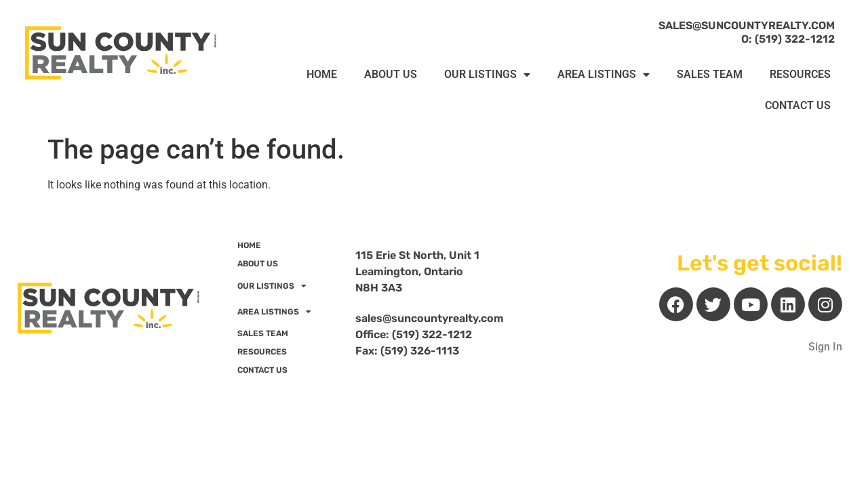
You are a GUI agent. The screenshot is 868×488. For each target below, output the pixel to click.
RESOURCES (800, 74)
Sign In (825, 347)
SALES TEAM (710, 74)
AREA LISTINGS (604, 75)
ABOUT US (391, 74)
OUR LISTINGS (487, 75)
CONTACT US (798, 105)
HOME (322, 74)
